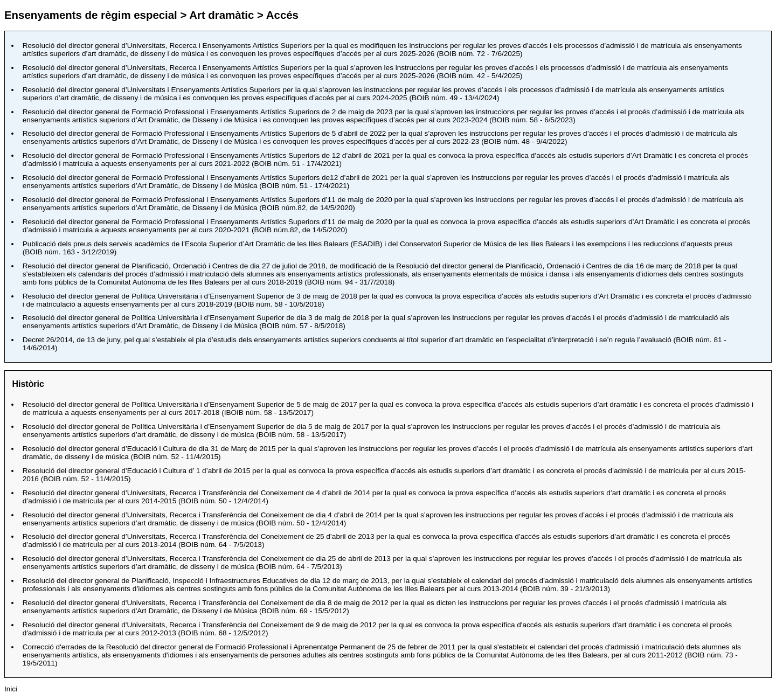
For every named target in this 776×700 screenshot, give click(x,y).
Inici (11, 689)
